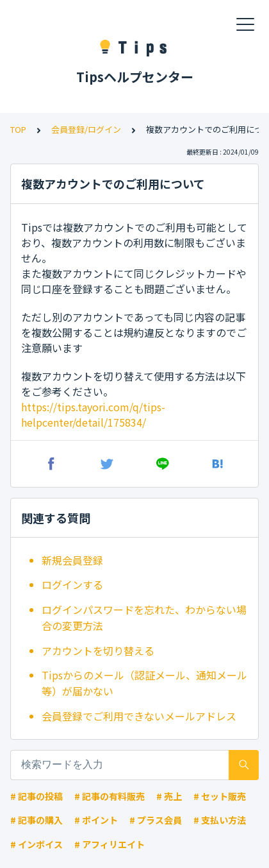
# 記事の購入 (37, 820)
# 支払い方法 (220, 820)
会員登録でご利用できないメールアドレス (139, 716)
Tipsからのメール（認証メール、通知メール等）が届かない (144, 683)
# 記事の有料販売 (110, 796)
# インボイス (37, 844)
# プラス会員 (156, 820)
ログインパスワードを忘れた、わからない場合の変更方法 (144, 618)
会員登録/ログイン (86, 129)
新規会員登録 (72, 560)
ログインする (72, 584)
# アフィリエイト (110, 844)
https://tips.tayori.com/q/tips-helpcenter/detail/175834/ (93, 414)
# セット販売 (220, 796)
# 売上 (169, 796)
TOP (18, 129)
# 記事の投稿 (37, 796)
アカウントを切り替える (98, 651)
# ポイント (96, 820)
